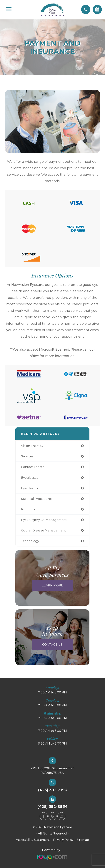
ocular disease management (44, 530)
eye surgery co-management (44, 520)
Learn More (52, 585)
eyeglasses (30, 478)
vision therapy (32, 446)
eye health (29, 488)
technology (30, 541)
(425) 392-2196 (52, 790)
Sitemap (83, 840)
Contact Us (52, 644)
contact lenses (33, 467)
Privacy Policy (63, 840)
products (28, 509)
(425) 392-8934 (52, 807)
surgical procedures (37, 499)
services (27, 456)
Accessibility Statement (33, 840)
